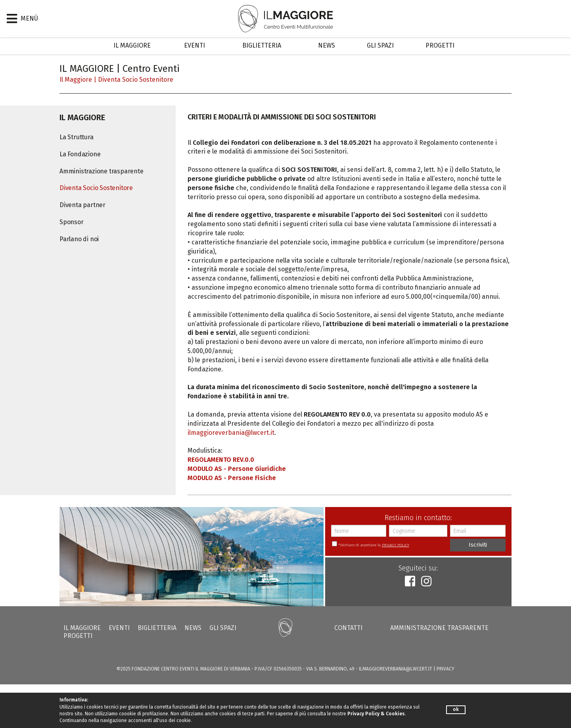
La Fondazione (80, 154)
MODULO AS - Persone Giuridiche (237, 469)
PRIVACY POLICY (396, 545)
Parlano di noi (79, 239)
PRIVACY (445, 669)
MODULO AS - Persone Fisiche (232, 478)
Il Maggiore (132, 45)
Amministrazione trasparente (102, 171)
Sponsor (72, 222)
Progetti (440, 45)
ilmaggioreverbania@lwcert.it (231, 433)
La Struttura (77, 137)
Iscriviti (478, 545)
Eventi (194, 45)
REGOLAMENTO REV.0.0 (221, 460)
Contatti (348, 628)
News (327, 45)
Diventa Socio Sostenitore (136, 80)
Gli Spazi (380, 45)
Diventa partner (82, 205)
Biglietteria (262, 45)
